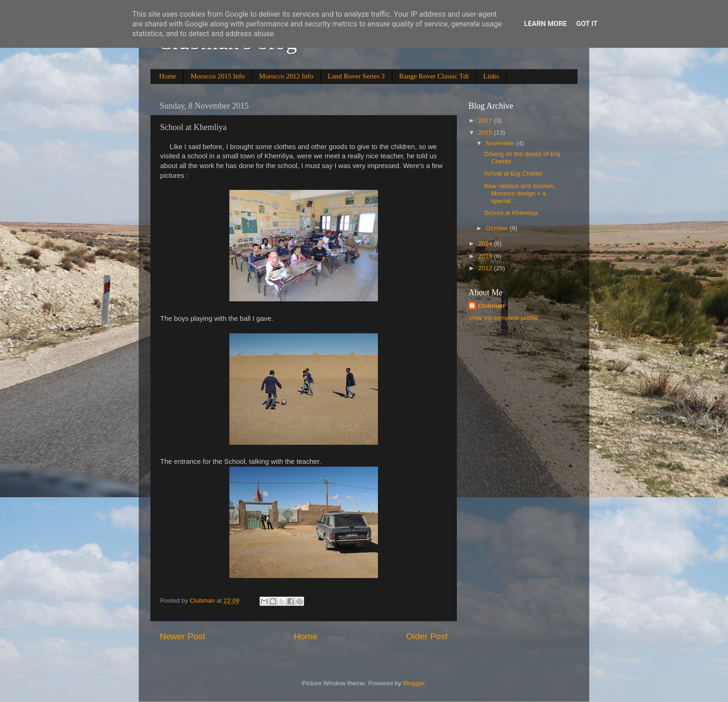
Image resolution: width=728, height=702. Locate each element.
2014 (486, 244)
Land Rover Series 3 (356, 76)
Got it (587, 24)
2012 (486, 268)
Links (491, 76)
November (501, 143)
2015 (486, 133)
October (498, 228)
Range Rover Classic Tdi (434, 76)
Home (168, 76)
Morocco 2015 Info (218, 76)
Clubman (491, 306)
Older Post (427, 636)
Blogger (414, 683)
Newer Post (182, 636)
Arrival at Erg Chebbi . (515, 173)
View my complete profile (503, 318)
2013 (486, 256)
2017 (486, 120)
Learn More (546, 24)
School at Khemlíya (511, 213)
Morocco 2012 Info (286, 76)
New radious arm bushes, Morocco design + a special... (520, 193)
